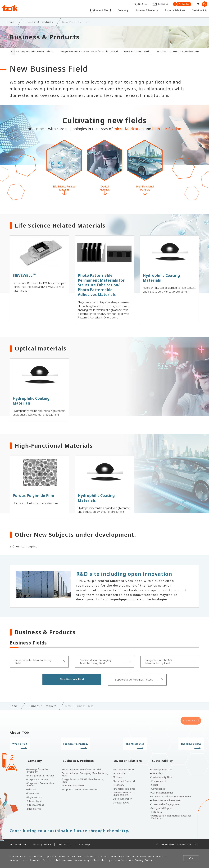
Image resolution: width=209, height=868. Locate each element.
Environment (159, 780)
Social (154, 784)
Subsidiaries (34, 807)
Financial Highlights (124, 787)
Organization (35, 796)
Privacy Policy (42, 843)
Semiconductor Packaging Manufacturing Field (85, 773)
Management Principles (41, 774)
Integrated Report (162, 807)
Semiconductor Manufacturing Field (82, 768)
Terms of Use (18, 843)
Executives (33, 792)
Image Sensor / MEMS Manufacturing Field (89, 51)
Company (116, 11)
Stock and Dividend (124, 780)
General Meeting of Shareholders (124, 792)
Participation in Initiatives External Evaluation (171, 816)
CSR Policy (157, 772)
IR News (118, 776)
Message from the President (38, 769)
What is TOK (32, 748)
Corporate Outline (38, 778)
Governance (158, 787)
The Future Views (177, 748)
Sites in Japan (35, 800)
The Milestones (129, 748)
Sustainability (198, 11)
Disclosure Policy (122, 797)
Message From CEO (124, 768)
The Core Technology (80, 748)
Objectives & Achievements (167, 799)
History (31, 788)
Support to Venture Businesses (178, 51)
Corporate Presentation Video (41, 783)
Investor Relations (171, 11)
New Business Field (137, 51)
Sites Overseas (36, 804)
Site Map (84, 843)
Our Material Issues (162, 791)
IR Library (118, 784)
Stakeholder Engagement (166, 803)
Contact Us (65, 843)
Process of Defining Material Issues (171, 795)
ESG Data (157, 811)
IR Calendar (119, 772)
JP (197, 4)
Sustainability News (162, 776)
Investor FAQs (121, 801)
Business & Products (141, 11)
